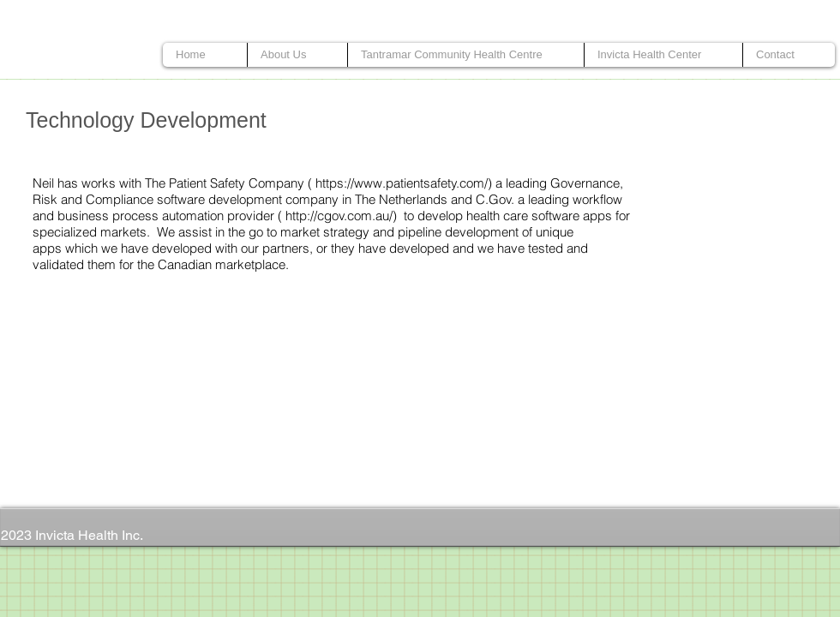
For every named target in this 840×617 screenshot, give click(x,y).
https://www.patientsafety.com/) (404, 183)
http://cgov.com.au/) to (350, 216)
